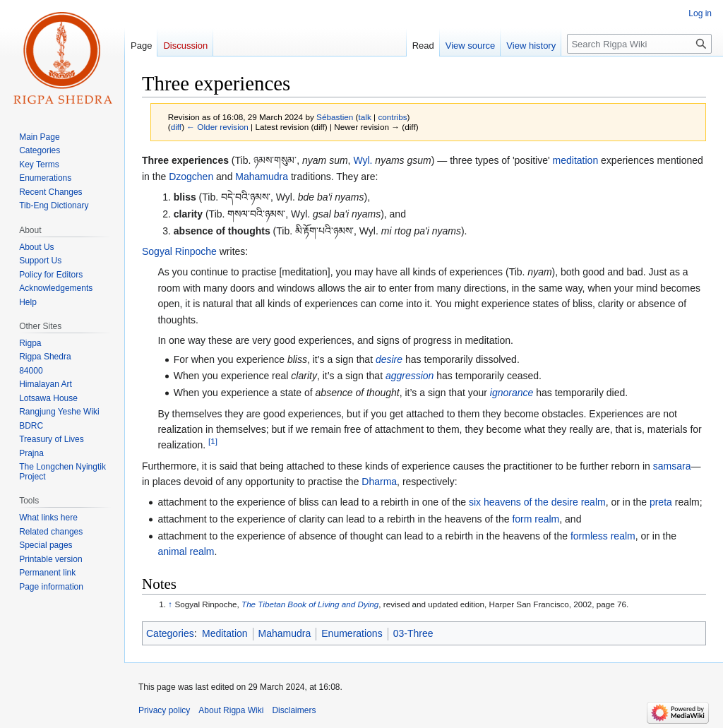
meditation (576, 160)
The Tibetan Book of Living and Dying (310, 604)
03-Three (413, 633)
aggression (410, 376)
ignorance (512, 393)
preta (661, 502)
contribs (392, 117)
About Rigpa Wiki (231, 710)
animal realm (186, 551)
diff (176, 127)
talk (365, 117)
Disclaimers (294, 710)
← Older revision (217, 127)
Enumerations (352, 633)
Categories (170, 633)
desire (389, 359)
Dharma (379, 482)
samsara (672, 466)
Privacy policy (164, 710)
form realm (536, 519)
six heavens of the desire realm (537, 502)
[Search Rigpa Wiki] (639, 44)
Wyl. (363, 160)
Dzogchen (191, 177)
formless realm (603, 536)
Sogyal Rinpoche (179, 251)
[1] (213, 442)
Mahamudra (262, 177)
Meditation (225, 633)
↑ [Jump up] (170, 604)
